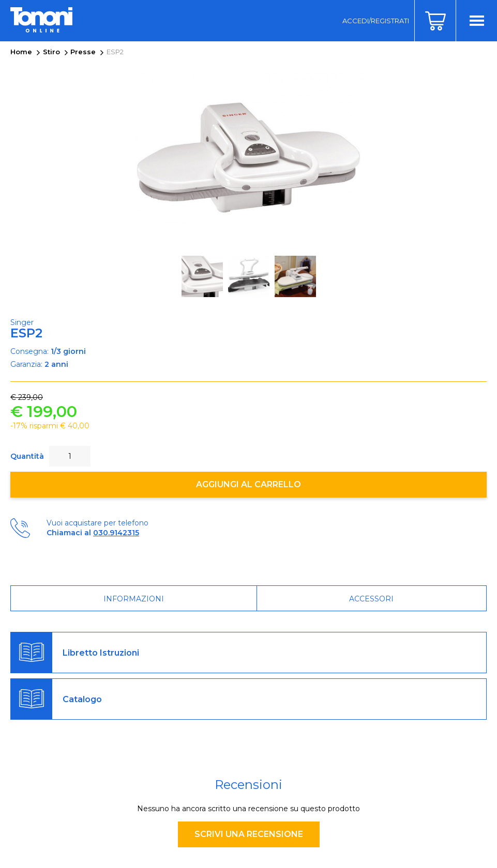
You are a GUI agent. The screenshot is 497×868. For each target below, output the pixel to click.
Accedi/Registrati (376, 21)
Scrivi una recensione (249, 834)
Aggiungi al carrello (249, 484)
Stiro (51, 52)
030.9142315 (116, 533)
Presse (83, 52)
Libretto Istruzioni (101, 653)
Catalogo (82, 699)
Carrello (435, 21)
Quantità (27, 456)
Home (21, 52)
